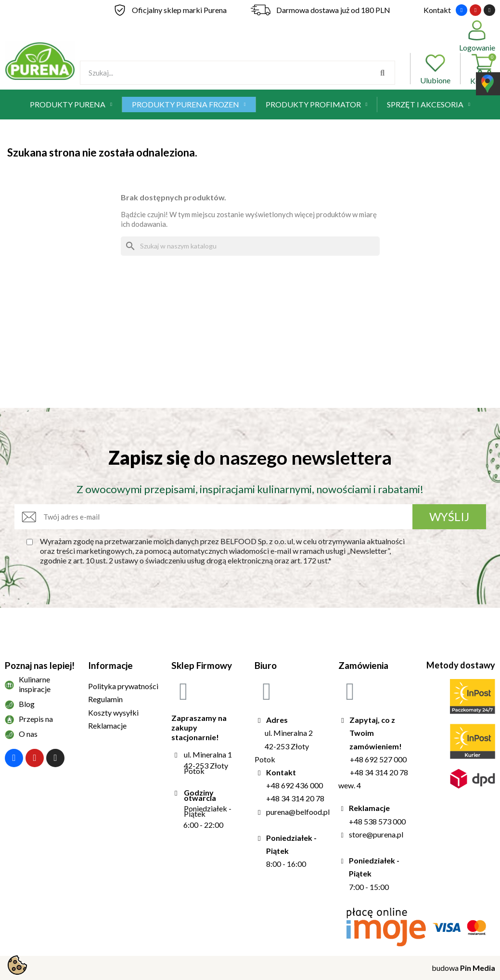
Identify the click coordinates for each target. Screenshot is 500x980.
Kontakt (437, 10)
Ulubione (435, 69)
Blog (27, 704)
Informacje (110, 665)
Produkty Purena (71, 105)
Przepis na (36, 719)
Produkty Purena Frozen (189, 105)
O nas (28, 734)
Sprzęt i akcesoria (429, 105)
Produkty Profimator (317, 105)
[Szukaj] (250, 246)
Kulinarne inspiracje (35, 684)
